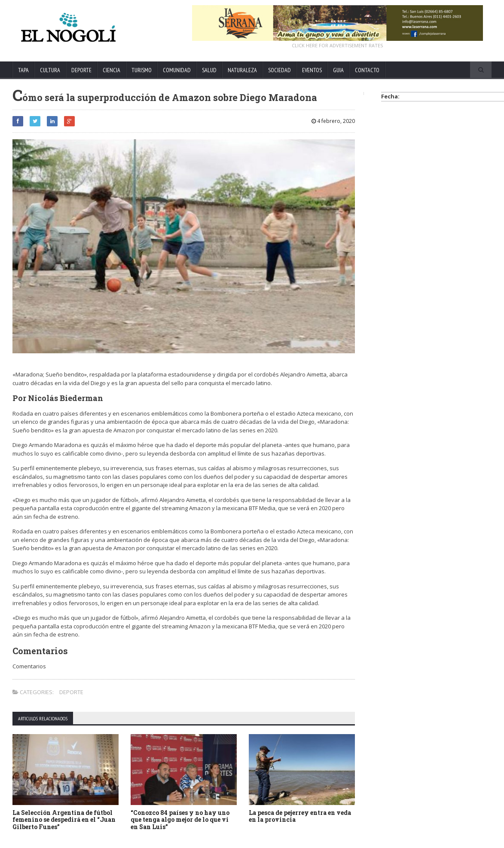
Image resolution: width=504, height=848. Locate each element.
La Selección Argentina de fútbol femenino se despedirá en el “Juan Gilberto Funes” (64, 820)
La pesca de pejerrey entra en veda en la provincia (300, 816)
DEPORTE (81, 70)
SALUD (209, 70)
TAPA (23, 70)
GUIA (338, 70)
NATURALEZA (242, 70)
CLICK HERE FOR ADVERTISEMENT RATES (337, 45)
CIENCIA (111, 70)
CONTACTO (367, 70)
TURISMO (142, 70)
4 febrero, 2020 (333, 121)
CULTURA (50, 70)
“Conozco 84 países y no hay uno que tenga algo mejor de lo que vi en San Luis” (180, 820)
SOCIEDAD (279, 70)
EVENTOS (312, 70)
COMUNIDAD (177, 70)
